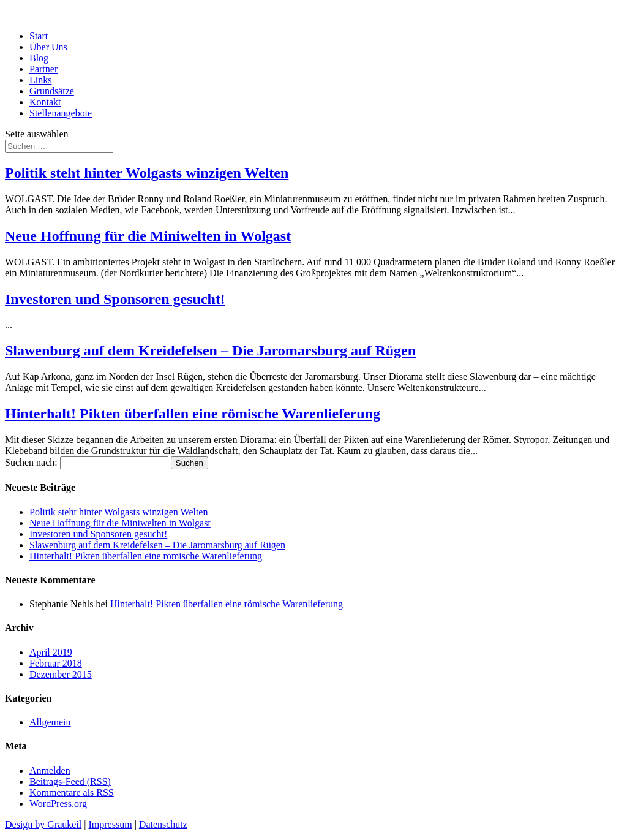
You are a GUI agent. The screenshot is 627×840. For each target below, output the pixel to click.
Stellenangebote (61, 113)
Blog (39, 58)
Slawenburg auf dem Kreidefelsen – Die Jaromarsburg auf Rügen (210, 350)
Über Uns (48, 47)
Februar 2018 (56, 663)
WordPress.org (58, 804)
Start (39, 36)
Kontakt (45, 102)
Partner (43, 69)
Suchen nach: (31, 462)
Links (40, 80)
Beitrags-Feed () (70, 781)
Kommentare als (72, 793)
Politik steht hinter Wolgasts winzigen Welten (147, 173)
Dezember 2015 (61, 674)
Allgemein (50, 722)
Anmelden (50, 770)
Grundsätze (52, 91)
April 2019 (51, 652)
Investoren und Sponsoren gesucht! (115, 299)
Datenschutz (163, 824)
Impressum (111, 824)
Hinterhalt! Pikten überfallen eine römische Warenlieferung (193, 414)
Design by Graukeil (43, 824)
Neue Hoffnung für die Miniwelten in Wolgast (148, 236)
